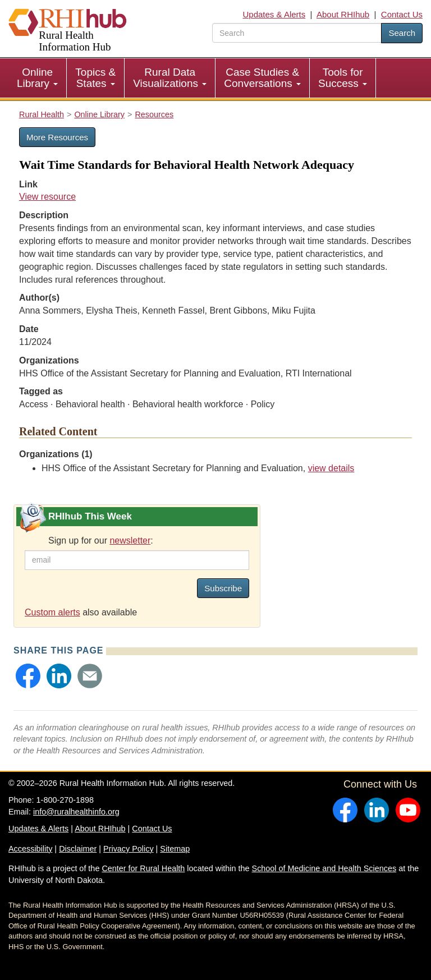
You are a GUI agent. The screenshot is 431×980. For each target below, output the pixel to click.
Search (402, 33)
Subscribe (223, 588)
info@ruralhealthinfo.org (76, 812)
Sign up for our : (101, 540)
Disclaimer (78, 849)
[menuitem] (38, 78)
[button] (28, 676)
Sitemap (175, 849)
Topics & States (95, 78)
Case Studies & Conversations (262, 78)
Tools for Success (343, 78)
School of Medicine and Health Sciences (324, 868)
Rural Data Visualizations (170, 78)
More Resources (57, 137)
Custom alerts (52, 612)
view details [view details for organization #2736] (331, 468)
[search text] (297, 33)
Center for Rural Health (143, 868)
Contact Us (402, 14)
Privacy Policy (129, 849)
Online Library (37, 78)
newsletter (130, 540)
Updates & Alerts (274, 14)
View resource (47, 197)
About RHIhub (343, 14)
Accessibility (30, 849)
